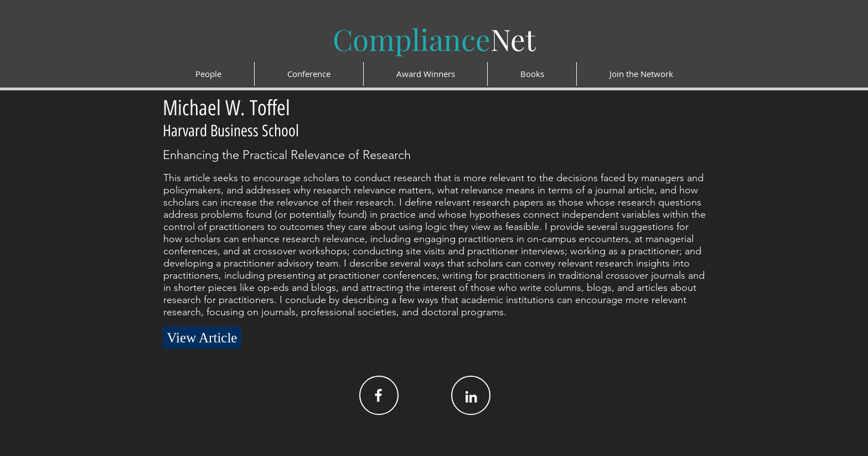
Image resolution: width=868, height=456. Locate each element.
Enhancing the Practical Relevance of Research (287, 155)
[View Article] (202, 337)
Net (434, 39)
